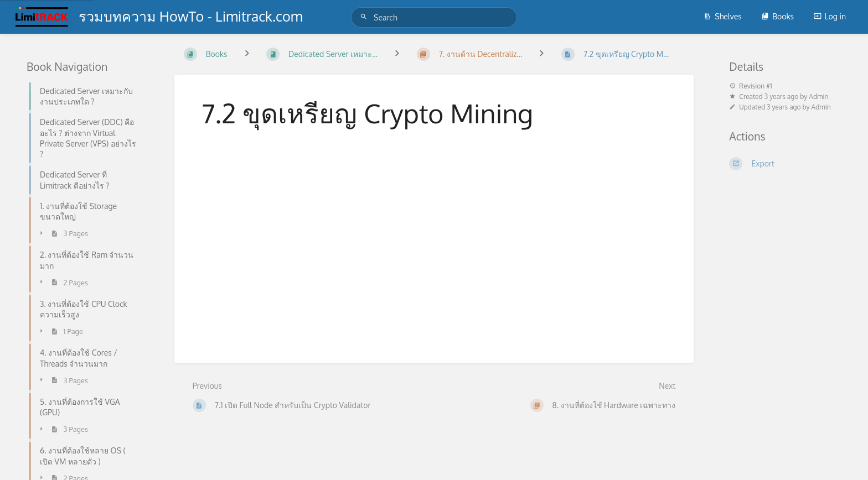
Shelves (723, 16)
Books (777, 16)
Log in (830, 16)
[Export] (785, 164)
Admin (818, 96)
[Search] (365, 17)
